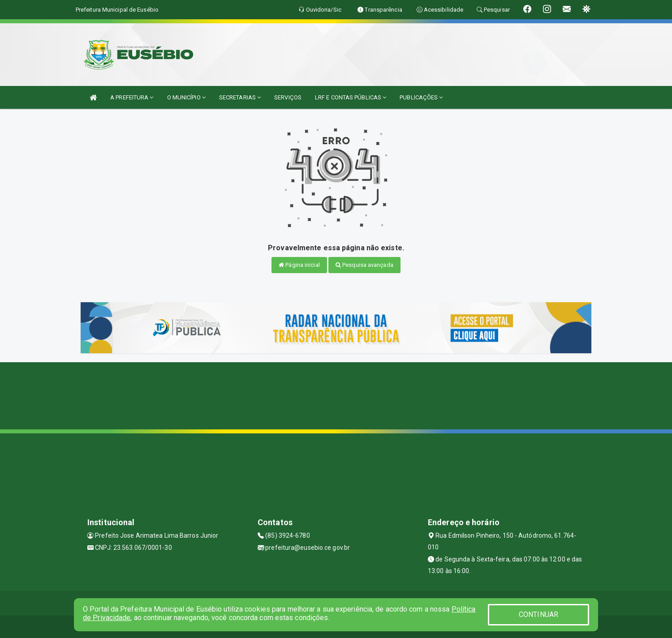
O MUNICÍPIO (186, 97)
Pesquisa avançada (364, 265)
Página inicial (299, 265)
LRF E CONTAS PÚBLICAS (351, 97)
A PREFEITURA (132, 97)
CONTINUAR (538, 614)
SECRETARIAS (240, 97)
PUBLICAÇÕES (421, 97)
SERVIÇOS (288, 97)
